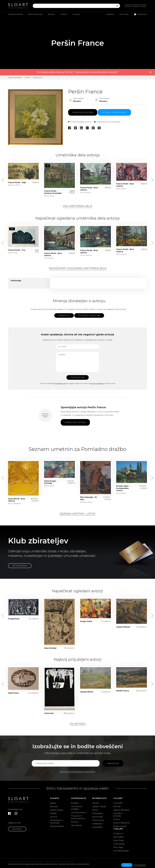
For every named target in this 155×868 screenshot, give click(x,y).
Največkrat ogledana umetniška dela (78, 268)
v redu (127, 865)
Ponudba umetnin (15, 14)
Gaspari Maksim (123, 627)
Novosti (96, 803)
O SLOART (118, 803)
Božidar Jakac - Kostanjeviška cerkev (123, 488)
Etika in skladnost (121, 823)
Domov (11, 77)
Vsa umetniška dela (77, 206)
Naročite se (113, 764)
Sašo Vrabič (118, 837)
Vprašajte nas (78, 377)
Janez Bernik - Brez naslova (17, 500)
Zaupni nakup (57, 810)
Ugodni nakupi (99, 806)
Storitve (64, 14)
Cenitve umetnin (79, 813)
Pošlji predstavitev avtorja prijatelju (107, 122)
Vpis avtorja (76, 825)
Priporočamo (98, 820)
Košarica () (141, 14)
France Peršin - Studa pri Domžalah (53, 192)
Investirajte (97, 824)
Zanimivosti (98, 817)
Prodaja (51, 14)
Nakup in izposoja (35, 14)
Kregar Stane (86, 621)
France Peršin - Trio (17, 250)
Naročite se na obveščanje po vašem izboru (77, 772)
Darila (95, 810)
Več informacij (20, 566)
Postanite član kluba (89, 316)
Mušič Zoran (13, 693)
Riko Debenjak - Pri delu (89, 498)
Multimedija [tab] (16, 281)
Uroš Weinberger (121, 851)
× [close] (150, 72)
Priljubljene (98, 813)
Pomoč (117, 819)
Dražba (53, 813)
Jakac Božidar (50, 648)
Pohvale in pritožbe (118, 815)
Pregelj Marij (14, 619)
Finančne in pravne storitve (78, 817)
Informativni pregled (77, 808)
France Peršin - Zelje (17, 183)
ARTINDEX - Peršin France (114, 112)
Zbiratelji (110, 14)
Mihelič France (123, 691)
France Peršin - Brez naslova (89, 189)
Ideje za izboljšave (121, 810)
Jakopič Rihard (87, 692)
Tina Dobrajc (119, 844)
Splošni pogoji (120, 826)
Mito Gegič (118, 847)
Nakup (53, 803)
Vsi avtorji (78, 724)
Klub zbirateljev (57, 826)
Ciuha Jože (49, 713)
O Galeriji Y (118, 834)
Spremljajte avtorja (83, 112)
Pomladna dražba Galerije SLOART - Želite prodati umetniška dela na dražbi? (78, 72)
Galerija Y (17, 829)
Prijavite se (64, 316)
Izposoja (54, 806)
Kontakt (117, 806)
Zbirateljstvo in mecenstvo (57, 822)
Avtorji (27, 77)
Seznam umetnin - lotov (78, 514)
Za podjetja (97, 827)
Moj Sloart (124, 14)
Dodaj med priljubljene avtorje (80, 122)
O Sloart (76, 14)
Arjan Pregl (118, 840)
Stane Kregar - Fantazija (51, 482)
